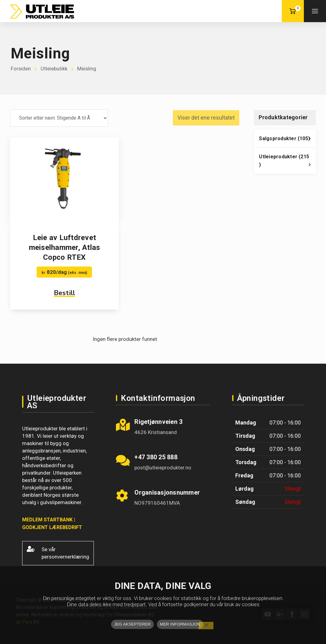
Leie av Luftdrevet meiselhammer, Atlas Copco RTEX (65, 247)
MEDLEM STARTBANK (47, 520)
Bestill (65, 293)
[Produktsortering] (59, 118)
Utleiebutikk (54, 69)
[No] (206, 626)
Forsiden (21, 69)
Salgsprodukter (287, 140)
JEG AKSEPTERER (132, 624)
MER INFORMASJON (180, 624)
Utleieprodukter (287, 162)
